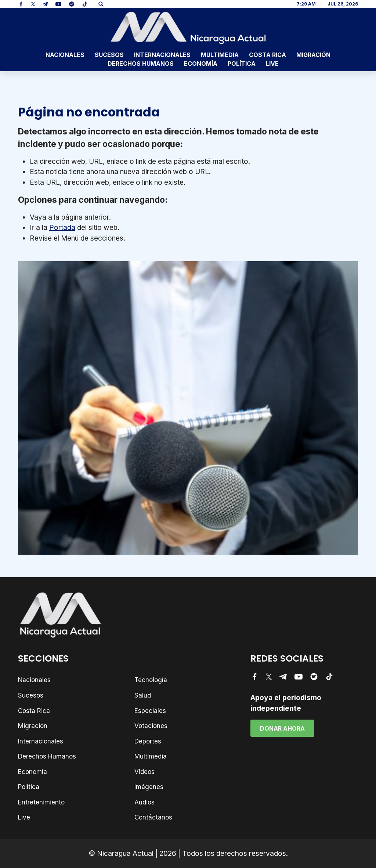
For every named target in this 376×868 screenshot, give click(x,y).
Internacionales (162, 55)
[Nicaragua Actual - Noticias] (188, 28)
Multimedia (220, 55)
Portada (62, 228)
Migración (313, 55)
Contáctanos (153, 817)
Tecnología (151, 680)
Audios (144, 802)
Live (272, 64)
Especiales (150, 711)
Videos (144, 772)
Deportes (148, 741)
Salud (143, 695)
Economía (201, 64)
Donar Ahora (282, 728)
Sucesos (109, 55)
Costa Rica (267, 55)
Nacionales (65, 55)
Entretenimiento (41, 802)
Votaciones (151, 726)
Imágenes (149, 787)
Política (242, 64)
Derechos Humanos (141, 64)
